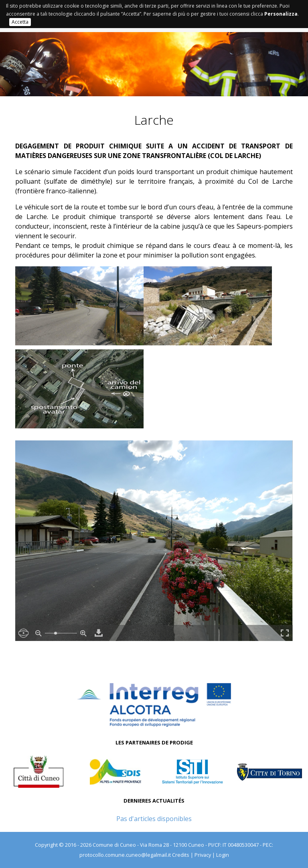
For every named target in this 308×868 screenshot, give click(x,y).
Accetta (20, 22)
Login (223, 855)
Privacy (203, 855)
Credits (181, 855)
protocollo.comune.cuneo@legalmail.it (125, 855)
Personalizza (281, 14)
